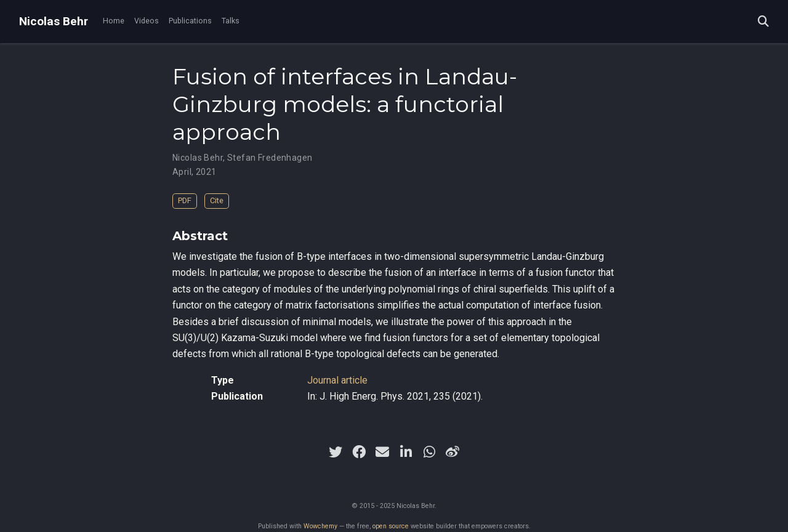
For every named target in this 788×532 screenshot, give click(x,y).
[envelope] (382, 452)
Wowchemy (320, 526)
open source (391, 526)
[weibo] (452, 452)
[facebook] (359, 452)
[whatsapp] (429, 452)
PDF (185, 200)
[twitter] (336, 452)
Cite (217, 200)
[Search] (763, 22)
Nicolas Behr (54, 21)
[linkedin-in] (406, 452)
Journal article (337, 380)
